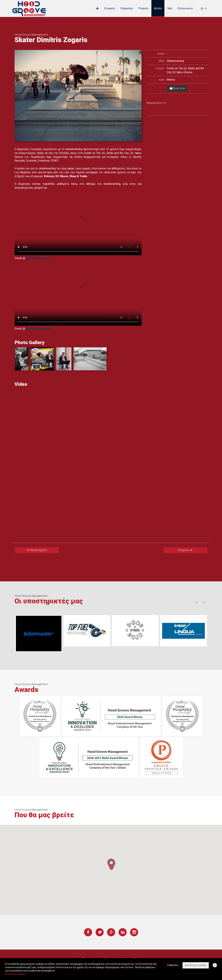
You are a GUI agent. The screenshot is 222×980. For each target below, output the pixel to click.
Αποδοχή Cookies (196, 965)
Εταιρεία (109, 8)
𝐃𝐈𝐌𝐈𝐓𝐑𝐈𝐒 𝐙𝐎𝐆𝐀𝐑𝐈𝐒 (38, 258)
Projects (144, 8)
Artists (158, 8)
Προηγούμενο (37, 550)
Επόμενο (185, 550)
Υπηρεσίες (127, 8)
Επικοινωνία (185, 8)
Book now (177, 88)
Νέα (170, 8)
